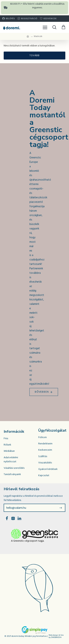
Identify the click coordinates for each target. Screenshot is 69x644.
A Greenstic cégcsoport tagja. (28, 541)
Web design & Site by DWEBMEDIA (56, 636)
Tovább (34, 55)
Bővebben (42, 392)
